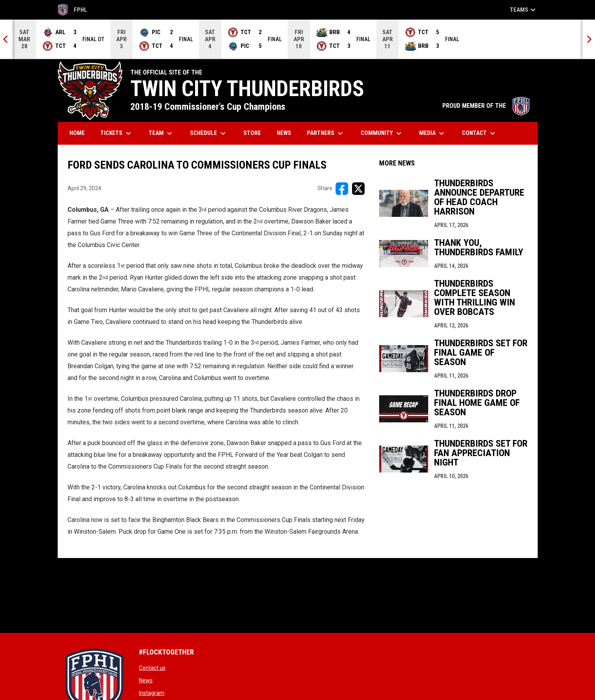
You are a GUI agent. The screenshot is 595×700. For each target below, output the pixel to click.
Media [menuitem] (433, 133)
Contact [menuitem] (480, 133)
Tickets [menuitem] (117, 133)
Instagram (152, 693)
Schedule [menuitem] (209, 133)
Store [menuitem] (255, 133)
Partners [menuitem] (326, 133)
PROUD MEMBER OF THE (486, 106)
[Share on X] (358, 189)
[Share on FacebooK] (342, 189)
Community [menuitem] (382, 133)
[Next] (589, 39)
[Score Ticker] (297, 39)
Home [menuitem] (77, 133)
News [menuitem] (284, 133)
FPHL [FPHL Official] (73, 10)
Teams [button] (524, 10)
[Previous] (6, 39)
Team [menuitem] (162, 133)
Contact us (152, 668)
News (146, 680)
